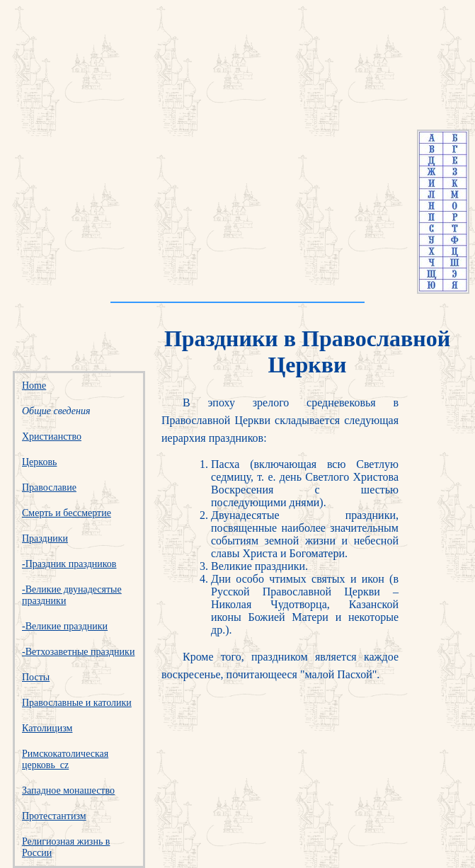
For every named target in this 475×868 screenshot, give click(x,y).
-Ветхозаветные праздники (78, 652)
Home (34, 386)
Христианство (52, 436)
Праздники (45, 538)
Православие (49, 487)
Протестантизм (54, 816)
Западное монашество (68, 790)
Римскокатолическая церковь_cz (65, 759)
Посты (36, 677)
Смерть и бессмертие (67, 513)
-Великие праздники (65, 626)
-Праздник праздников (69, 564)
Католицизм (47, 728)
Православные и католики (77, 703)
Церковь (39, 462)
